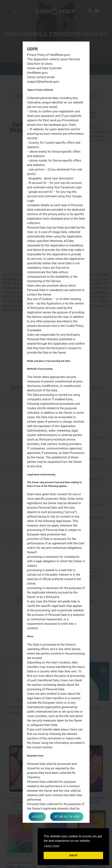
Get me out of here (67, 817)
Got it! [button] (73, 855)
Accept (37, 817)
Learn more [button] (52, 846)
